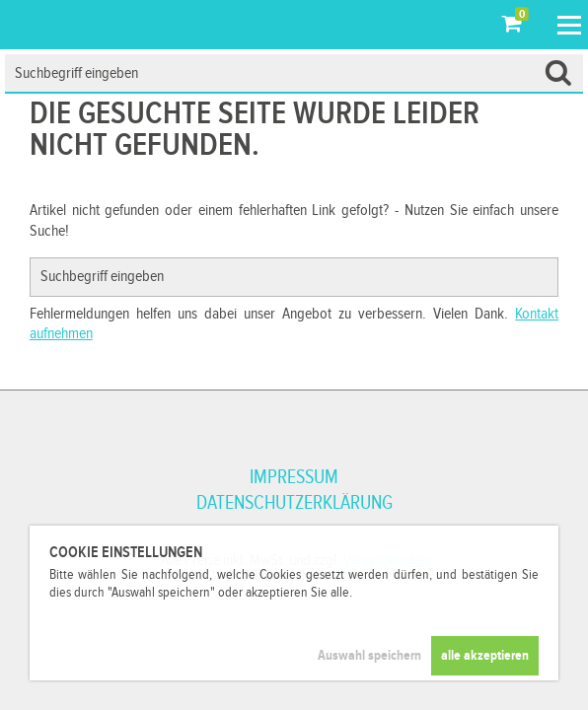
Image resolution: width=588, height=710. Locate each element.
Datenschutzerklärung (294, 503)
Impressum (294, 477)
